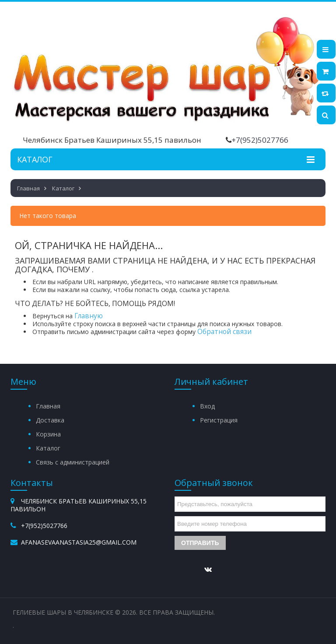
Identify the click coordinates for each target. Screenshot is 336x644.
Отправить (200, 543)
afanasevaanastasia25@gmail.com (79, 542)
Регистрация (219, 420)
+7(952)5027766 (260, 140)
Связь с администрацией (73, 462)
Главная (48, 406)
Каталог (48, 448)
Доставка (50, 420)
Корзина (48, 434)
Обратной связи (224, 332)
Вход (207, 406)
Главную (89, 316)
